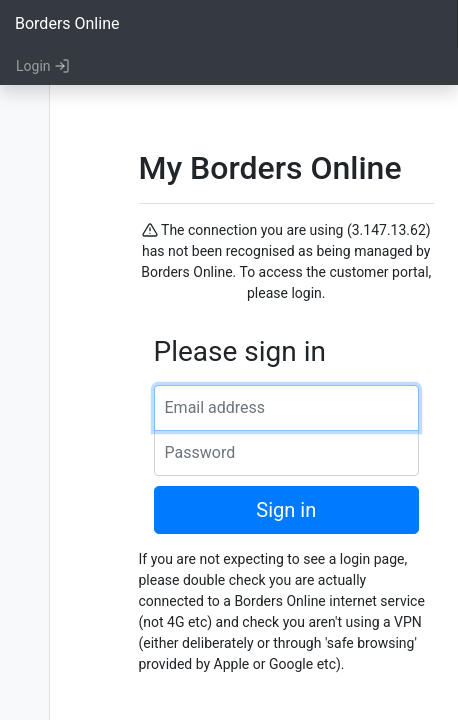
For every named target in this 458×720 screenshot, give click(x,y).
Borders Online (67, 23)
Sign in (286, 510)
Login (43, 66)
